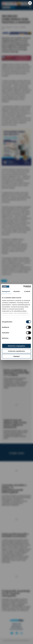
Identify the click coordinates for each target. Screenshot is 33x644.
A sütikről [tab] (27, 291)
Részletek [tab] (17, 291)
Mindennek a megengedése (16, 346)
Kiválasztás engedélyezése (17, 351)
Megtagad (17, 356)
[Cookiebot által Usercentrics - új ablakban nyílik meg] (23, 287)
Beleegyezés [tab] (6, 291)
